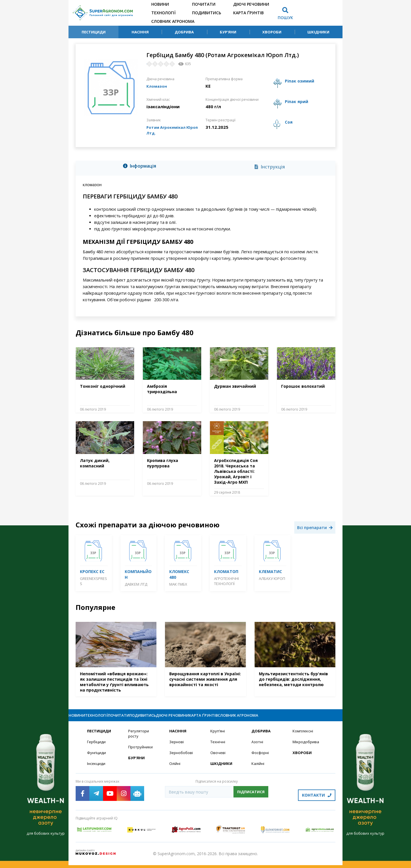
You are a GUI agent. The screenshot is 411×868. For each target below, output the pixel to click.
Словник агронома (173, 21)
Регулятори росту (139, 739)
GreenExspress (93, 581)
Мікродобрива (307, 747)
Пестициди (94, 32)
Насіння (140, 32)
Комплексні (304, 736)
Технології (163, 13)
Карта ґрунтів (248, 13)
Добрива (184, 32)
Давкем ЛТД (136, 584)
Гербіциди (97, 747)
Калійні (258, 770)
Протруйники (141, 753)
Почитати (204, 4)
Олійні (175, 770)
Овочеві (218, 759)
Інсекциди (96, 770)
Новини (160, 4)
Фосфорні (261, 759)
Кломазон (158, 86)
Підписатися (251, 798)
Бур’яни (228, 32)
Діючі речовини (251, 4)
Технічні (218, 747)
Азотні (258, 747)
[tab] (141, 167)
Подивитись (207, 13)
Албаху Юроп (272, 578)
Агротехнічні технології (226, 581)
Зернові (177, 747)
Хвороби (272, 32)
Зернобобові (182, 759)
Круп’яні (218, 736)
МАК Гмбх (178, 584)
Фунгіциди (97, 759)
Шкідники (318, 32)
